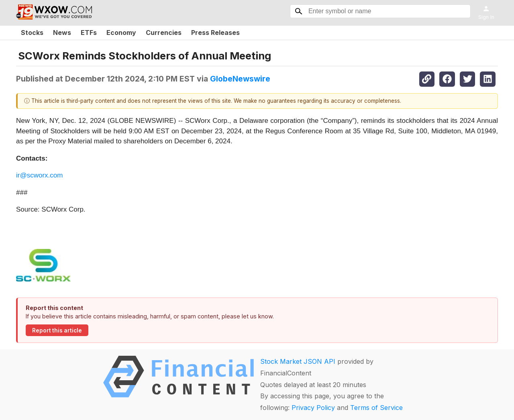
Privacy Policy (313, 408)
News (62, 33)
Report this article (57, 330)
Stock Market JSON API (298, 361)
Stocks (32, 33)
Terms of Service (376, 408)
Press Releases (215, 33)
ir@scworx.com (39, 175)
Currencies (164, 33)
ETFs (89, 33)
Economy (121, 33)
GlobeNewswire (240, 79)
